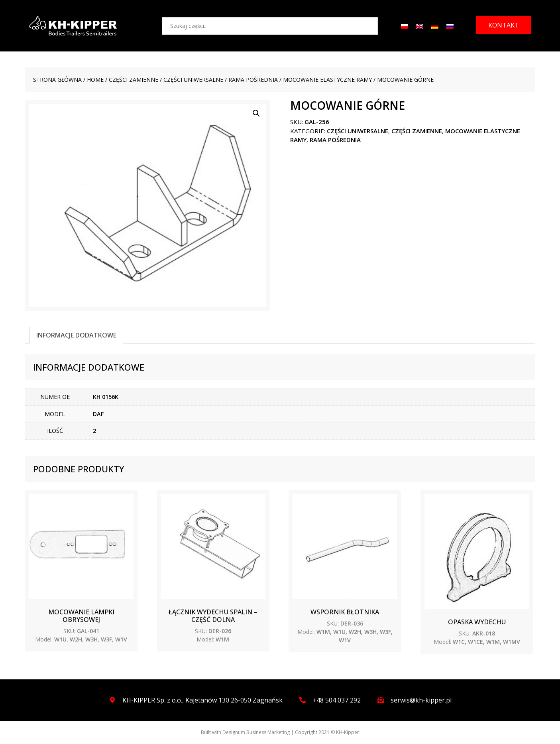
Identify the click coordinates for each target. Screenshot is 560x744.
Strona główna (57, 80)
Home (95, 80)
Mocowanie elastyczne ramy (327, 80)
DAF (98, 414)
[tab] (76, 335)
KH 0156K (106, 397)
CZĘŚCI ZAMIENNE (134, 80)
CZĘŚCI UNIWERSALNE (193, 80)
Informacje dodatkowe (76, 335)
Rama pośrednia (253, 80)
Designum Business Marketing (256, 732)
